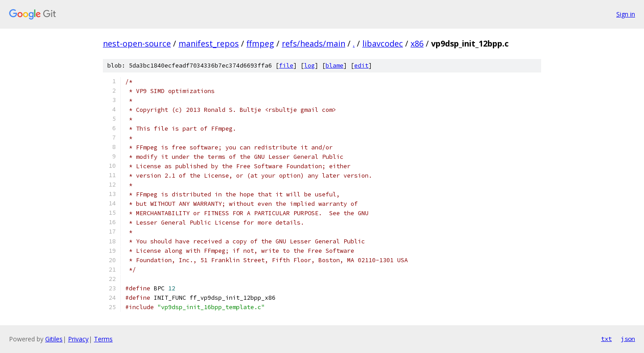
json (628, 339)
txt (606, 339)
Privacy (78, 339)
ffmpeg (260, 43)
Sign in (626, 14)
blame (335, 66)
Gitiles (54, 339)
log (309, 66)
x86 (417, 43)
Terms (103, 339)
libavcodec (383, 43)
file (286, 66)
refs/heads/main (314, 43)
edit (361, 66)
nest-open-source (137, 43)
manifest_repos (209, 43)
